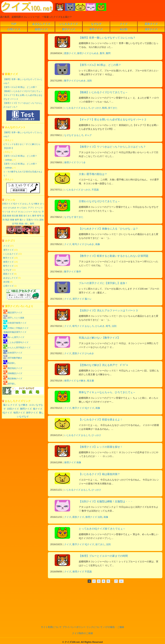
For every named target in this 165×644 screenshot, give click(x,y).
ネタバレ (37, 212)
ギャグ (88, 135)
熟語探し (10, 363)
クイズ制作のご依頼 (82, 633)
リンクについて (94, 627)
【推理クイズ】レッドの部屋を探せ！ (101, 447)
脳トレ (88, 299)
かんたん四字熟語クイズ (17, 348)
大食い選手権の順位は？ (93, 174)
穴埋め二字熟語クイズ (16, 328)
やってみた (22, 208)
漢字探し (10, 384)
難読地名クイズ (13, 368)
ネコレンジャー (25, 212)
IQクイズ (89, 408)
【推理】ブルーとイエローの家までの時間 (103, 556)
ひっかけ (96, 108)
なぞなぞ (96, 24)
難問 (108, 53)
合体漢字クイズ (13, 353)
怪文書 (90, 381)
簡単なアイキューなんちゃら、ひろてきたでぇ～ (107, 392)
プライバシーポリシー (74, 627)
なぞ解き (81, 381)
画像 (98, 244)
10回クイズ (7, 204)
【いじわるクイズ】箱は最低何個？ (99, 474)
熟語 (7, 220)
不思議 (95, 190)
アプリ (31, 208)
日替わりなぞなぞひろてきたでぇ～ (99, 201)
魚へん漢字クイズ (14, 337)
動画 (105, 108)
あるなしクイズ (41, 24)
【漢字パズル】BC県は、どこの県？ (100, 65)
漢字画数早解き (13, 358)
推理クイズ (41, 29)
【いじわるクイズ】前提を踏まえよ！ (101, 419)
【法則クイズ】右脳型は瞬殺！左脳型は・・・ (106, 501)
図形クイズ (151, 24)
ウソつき (81, 162)
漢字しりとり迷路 (14, 318)
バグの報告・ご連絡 (114, 627)
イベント (39, 208)
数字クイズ (69, 29)
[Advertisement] (106, 603)
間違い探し (24, 224)
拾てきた (113, 108)
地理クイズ (19, 413)
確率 (17, 220)
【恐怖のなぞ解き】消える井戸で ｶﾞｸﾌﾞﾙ (103, 365)
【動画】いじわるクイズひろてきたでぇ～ (103, 92)
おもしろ (86, 108)
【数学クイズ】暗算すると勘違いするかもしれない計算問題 (114, 256)
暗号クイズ (96, 29)
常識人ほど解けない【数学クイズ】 (99, 338)
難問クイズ (26, 409)
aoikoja (9, 160)
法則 (89, 81)
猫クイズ (38, 409)
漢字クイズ (151, 29)
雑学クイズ (32, 413)
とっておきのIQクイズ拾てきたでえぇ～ (102, 529)
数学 (102, 53)
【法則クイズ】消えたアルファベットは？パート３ (108, 310)
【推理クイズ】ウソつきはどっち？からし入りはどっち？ (112, 147)
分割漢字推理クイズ (15, 323)
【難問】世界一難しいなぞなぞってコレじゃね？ (107, 38)
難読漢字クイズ (13, 313)
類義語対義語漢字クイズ (15, 332)
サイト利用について (51, 627)
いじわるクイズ (69, 24)
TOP (14, 24)
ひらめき (94, 53)
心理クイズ (14, 29)
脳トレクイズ (10, 405)
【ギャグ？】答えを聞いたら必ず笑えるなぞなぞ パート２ (113, 119)
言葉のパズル (33, 220)
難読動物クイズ (13, 379)
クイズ (124, 24)
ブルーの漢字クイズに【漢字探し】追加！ (103, 283)
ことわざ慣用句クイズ (16, 342)
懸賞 (21, 216)
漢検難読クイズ (13, 373)
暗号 (108, 326)
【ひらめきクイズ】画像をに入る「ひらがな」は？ (108, 229)
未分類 (124, 29)
